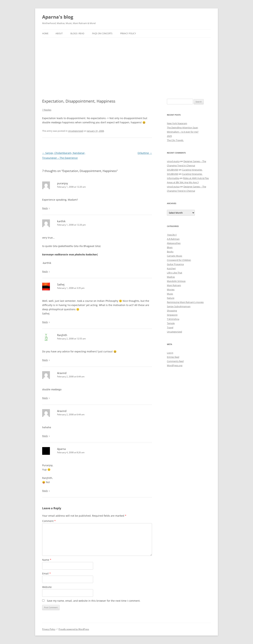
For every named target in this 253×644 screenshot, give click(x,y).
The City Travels (175, 140)
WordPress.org (175, 365)
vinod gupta (173, 161)
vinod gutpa (173, 187)
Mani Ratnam (174, 285)
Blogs (170, 247)
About (59, 33)
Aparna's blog (58, 17)
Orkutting (145, 153)
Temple (171, 323)
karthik (61, 221)
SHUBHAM (173, 170)
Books (170, 252)
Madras (171, 277)
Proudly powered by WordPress (74, 629)
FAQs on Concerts (102, 33)
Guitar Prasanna (175, 264)
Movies (171, 290)
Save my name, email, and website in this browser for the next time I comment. (94, 601)
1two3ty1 (172, 235)
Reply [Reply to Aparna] (45, 491)
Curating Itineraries (192, 170)
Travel (170, 327)
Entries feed (173, 357)
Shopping (172, 311)
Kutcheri (171, 268)
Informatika (173, 178)
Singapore (172, 315)
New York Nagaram (177, 123)
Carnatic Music (175, 256)
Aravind (62, 373)
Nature (171, 298)
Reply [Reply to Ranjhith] (45, 360)
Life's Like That (175, 273)
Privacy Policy (128, 33)
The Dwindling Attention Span (182, 128)
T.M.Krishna (173, 319)
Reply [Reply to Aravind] (45, 398)
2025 (169, 136)
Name (47, 560)
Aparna (61, 449)
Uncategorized (76, 131)
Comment (49, 521)
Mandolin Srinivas (176, 281)
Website (47, 587)
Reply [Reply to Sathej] (45, 322)
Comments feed (175, 361)
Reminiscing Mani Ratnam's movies (185, 302)
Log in (170, 353)
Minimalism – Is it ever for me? (183, 132)
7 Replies (47, 110)
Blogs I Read (77, 33)
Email (46, 573)
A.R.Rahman (173, 239)
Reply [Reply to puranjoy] (45, 208)
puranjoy (63, 183)
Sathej (61, 284)
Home (45, 33)
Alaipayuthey (174, 243)
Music (170, 294)
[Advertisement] (126, 64)
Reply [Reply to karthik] (45, 271)
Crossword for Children (179, 260)
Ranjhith (62, 335)
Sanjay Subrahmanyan (179, 306)
